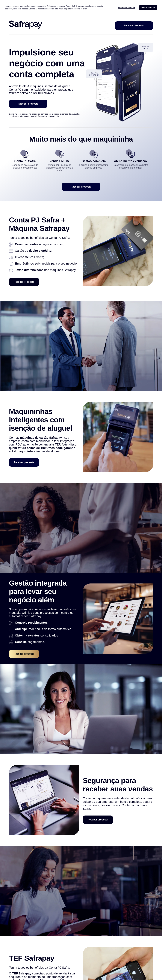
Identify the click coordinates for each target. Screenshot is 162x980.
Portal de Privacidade (75, 6)
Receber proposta (134, 26)
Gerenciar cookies (127, 8)
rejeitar (84, 9)
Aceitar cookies (148, 8)
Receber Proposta (24, 282)
